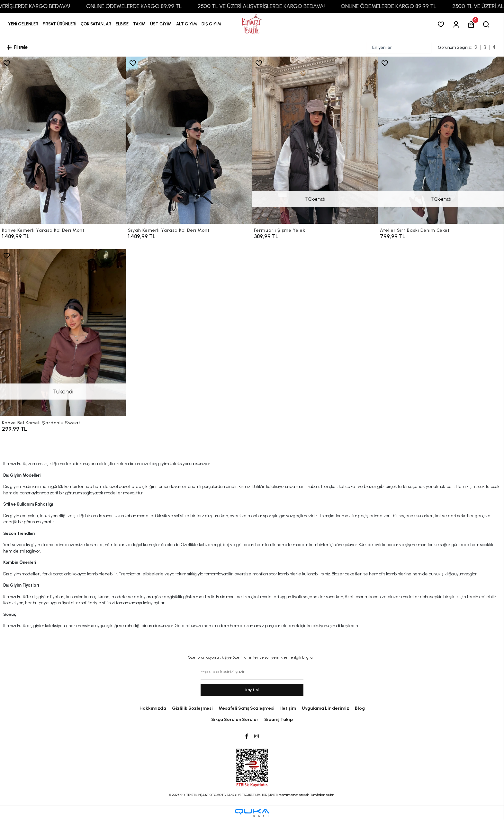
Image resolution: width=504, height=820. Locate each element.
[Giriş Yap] (457, 24)
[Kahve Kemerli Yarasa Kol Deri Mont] (63, 140)
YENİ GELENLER (23, 24)
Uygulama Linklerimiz (325, 708)
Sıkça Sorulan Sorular (235, 720)
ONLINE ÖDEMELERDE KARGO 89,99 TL (149, 6)
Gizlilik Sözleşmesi (192, 708)
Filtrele (17, 47)
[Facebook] (247, 736)
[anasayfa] (252, 24)
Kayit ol (252, 690)
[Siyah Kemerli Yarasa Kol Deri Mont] (189, 140)
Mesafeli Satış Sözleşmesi (247, 708)
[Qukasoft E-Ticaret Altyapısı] (252, 813)
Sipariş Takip (279, 720)
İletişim (288, 708)
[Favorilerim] (442, 24)
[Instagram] (256, 736)
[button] (59, 24)
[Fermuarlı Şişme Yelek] (315, 140)
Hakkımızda (153, 708)
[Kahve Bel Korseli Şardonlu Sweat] (63, 333)
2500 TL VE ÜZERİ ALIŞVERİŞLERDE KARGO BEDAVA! (276, 6)
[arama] (487, 24)
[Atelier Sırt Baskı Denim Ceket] (441, 140)
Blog (360, 708)
